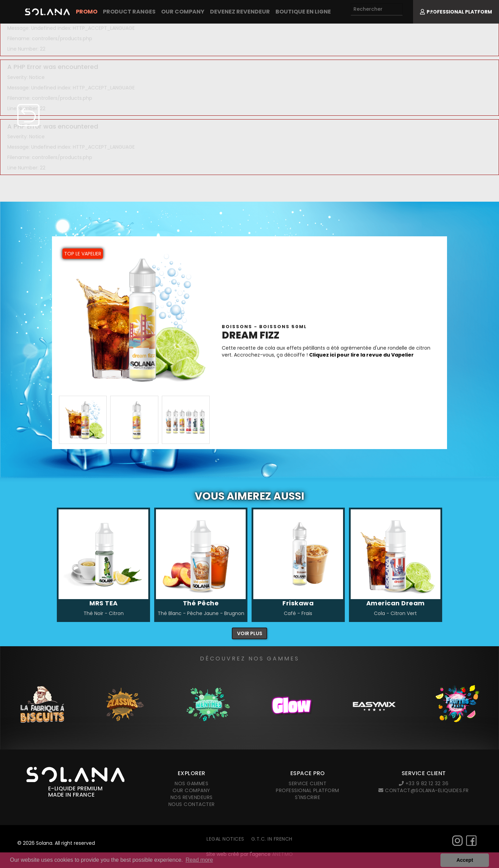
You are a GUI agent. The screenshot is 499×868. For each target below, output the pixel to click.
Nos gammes (191, 783)
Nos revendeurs (192, 797)
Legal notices (225, 839)
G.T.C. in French (272, 839)
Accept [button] (465, 860)
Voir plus (250, 633)
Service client (308, 783)
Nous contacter (192, 804)
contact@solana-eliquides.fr (424, 790)
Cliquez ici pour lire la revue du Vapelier (362, 355)
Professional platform (308, 790)
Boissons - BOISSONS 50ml (264, 327)
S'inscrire (308, 797)
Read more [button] (199, 860)
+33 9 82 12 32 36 (424, 783)
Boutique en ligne (303, 12)
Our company (183, 12)
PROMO (87, 12)
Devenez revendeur (240, 12)
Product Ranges (129, 12)
